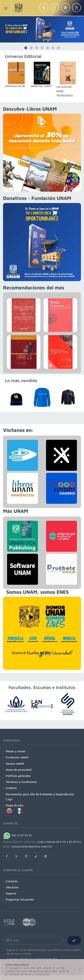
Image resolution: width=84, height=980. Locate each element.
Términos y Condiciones (21, 782)
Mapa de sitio (15, 805)
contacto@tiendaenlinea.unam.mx (32, 846)
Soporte (11, 893)
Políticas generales (18, 776)
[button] (44, 8)
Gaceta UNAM (15, 764)
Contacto (12, 881)
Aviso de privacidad (19, 770)
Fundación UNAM (17, 757)
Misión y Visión (16, 751)
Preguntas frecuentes (20, 899)
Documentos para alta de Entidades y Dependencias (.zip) (40, 797)
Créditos (11, 788)
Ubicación (12, 887)
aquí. (61, 959)
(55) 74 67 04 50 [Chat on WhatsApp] (17, 835)
